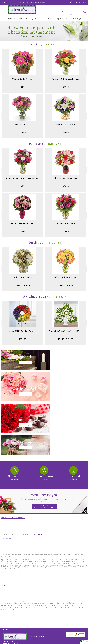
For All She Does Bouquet (22, 223)
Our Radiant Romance (66, 223)
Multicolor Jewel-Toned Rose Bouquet (22, 178)
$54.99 (22, 87)
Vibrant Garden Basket (22, 79)
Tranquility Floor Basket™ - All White (66, 331)
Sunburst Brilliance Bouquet (66, 277)
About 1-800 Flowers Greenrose (13, 464)
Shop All (51, 45)
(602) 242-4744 (9, 2)
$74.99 (66, 231)
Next (85, 71)
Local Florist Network (69, 642)
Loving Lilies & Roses (66, 124)
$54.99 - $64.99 (22, 285)
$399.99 (22, 339)
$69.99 (22, 186)
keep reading (38, 480)
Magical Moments (22, 124)
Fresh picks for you (44, 444)
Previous (3, 71)
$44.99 (22, 132)
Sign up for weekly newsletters (44, 453)
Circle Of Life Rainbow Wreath (22, 331)
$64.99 (66, 87)
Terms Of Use (46, 642)
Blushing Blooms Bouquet (66, 178)
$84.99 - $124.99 (66, 339)
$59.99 (66, 132)
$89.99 (22, 231)
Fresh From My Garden (22, 277)
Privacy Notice (57, 642)
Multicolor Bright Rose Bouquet (66, 79)
